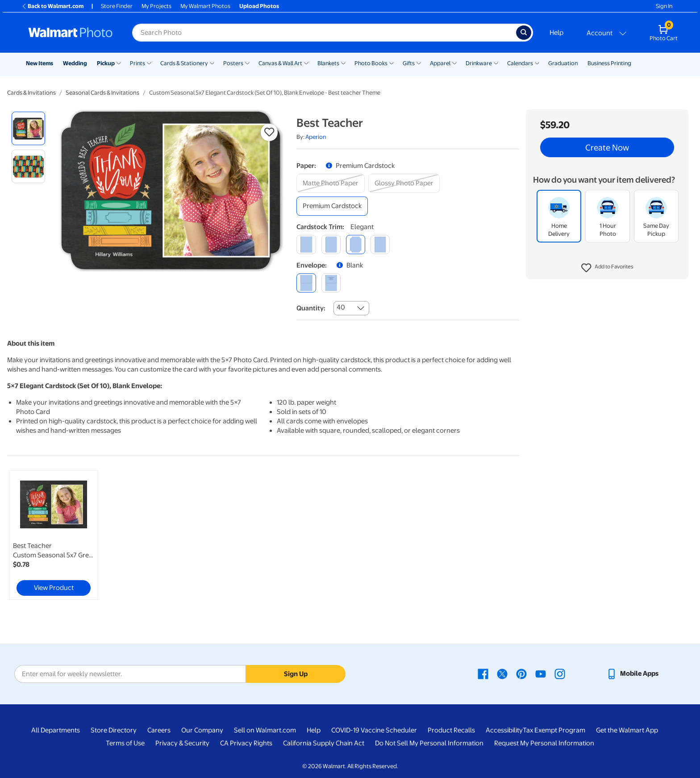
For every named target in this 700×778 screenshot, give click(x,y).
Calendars (520, 63)
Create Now (607, 147)
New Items (40, 63)
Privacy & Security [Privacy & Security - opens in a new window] (182, 743)
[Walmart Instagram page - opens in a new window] (560, 673)
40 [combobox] (341, 307)
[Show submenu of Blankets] (343, 63)
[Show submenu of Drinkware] (496, 63)
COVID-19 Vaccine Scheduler (374, 730)
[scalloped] (380, 245)
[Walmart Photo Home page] (71, 33)
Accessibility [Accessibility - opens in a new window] (504, 730)
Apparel (440, 63)
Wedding (75, 63)
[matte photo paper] (331, 183)
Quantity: (311, 308)
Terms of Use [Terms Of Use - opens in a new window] (125, 743)
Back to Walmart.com (52, 6)
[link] (54, 535)
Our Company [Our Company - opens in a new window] (202, 730)
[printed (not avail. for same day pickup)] (331, 283)
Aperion (316, 137)
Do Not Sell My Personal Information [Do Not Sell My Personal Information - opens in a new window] (429, 743)
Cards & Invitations (31, 93)
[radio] (28, 128)
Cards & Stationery (184, 63)
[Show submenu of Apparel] (454, 63)
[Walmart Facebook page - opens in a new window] (483, 673)
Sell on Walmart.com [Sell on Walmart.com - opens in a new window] (265, 730)
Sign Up (296, 674)
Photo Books (371, 63)
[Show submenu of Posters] (247, 63)
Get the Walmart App (627, 730)
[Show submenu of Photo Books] (392, 63)
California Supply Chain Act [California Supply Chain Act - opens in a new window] (324, 743)
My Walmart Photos (205, 6)
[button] (607, 268)
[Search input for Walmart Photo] (324, 33)
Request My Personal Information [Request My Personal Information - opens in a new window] (544, 743)
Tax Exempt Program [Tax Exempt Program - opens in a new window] (554, 730)
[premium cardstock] (332, 206)
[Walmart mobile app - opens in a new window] (632, 673)
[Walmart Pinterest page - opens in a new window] (521, 673)
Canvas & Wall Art (280, 63)
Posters (233, 63)
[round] (331, 245)
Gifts (409, 63)
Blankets (328, 63)
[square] (306, 245)
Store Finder (117, 6)
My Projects (156, 6)
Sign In (664, 6)
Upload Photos (259, 6)
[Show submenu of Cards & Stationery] (212, 63)
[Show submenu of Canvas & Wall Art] (306, 63)
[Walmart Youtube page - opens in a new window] (541, 673)
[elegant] (356, 245)
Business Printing (609, 63)
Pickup (106, 63)
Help (556, 33)
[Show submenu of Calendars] (537, 63)
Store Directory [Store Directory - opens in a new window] (114, 730)
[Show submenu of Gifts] (419, 63)
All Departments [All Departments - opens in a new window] (56, 730)
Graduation (563, 63)
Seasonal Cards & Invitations (102, 93)
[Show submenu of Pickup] (119, 63)
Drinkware (479, 63)
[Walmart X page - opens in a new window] (502, 673)
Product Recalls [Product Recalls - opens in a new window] (451, 730)
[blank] (306, 283)
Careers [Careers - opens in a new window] (159, 730)
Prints (137, 63)
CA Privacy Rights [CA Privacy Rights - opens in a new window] (246, 743)
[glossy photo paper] (404, 183)
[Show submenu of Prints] (149, 63)
